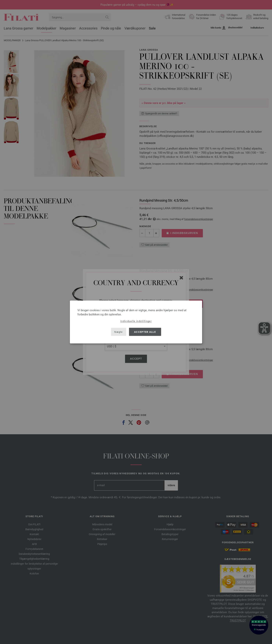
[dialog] (136, 322)
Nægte (119, 332)
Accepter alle (145, 332)
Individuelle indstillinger (136, 321)
